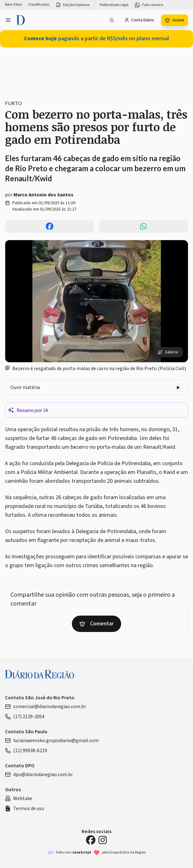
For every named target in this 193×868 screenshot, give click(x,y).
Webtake (19, 798)
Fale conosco (149, 5)
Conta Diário (139, 20)
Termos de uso (25, 809)
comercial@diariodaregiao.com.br (46, 707)
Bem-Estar (13, 5)
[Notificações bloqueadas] (112, 20)
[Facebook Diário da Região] (91, 840)
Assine (174, 20)
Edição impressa (72, 5)
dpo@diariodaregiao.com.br (39, 775)
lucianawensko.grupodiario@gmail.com (52, 741)
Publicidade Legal (114, 5)
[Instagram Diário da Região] (103, 840)
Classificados (39, 5)
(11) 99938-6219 (26, 751)
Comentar (96, 624)
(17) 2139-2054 (25, 717)
